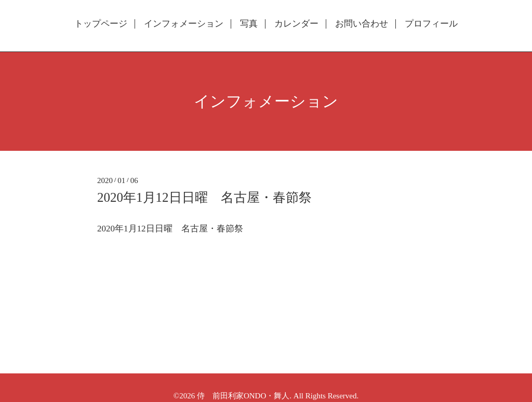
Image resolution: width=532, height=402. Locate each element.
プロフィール (431, 24)
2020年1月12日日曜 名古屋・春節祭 (204, 197)
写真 (249, 24)
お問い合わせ (362, 24)
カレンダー (296, 24)
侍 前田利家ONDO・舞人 (243, 396)
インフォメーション (184, 24)
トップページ (101, 24)
